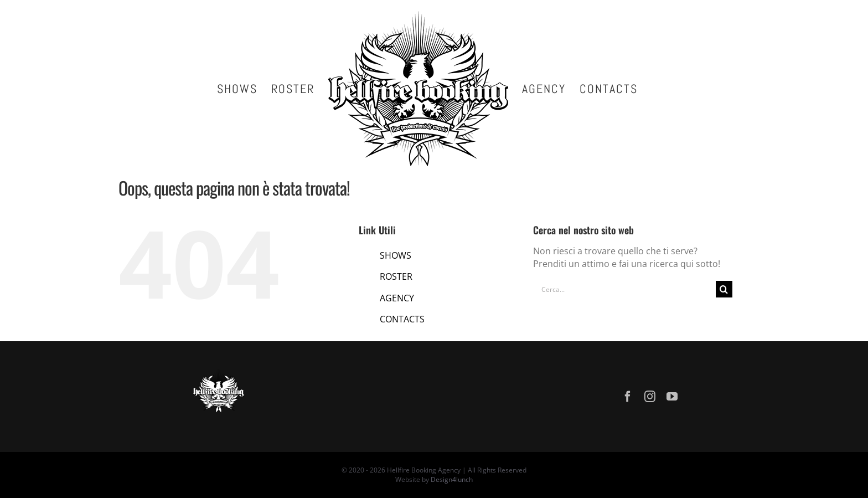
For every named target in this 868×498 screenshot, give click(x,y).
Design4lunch (452, 479)
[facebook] (628, 397)
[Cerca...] (624, 289)
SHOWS (396, 255)
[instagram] (650, 397)
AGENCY (397, 298)
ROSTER (396, 276)
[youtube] (672, 397)
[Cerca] (724, 289)
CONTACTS (402, 319)
